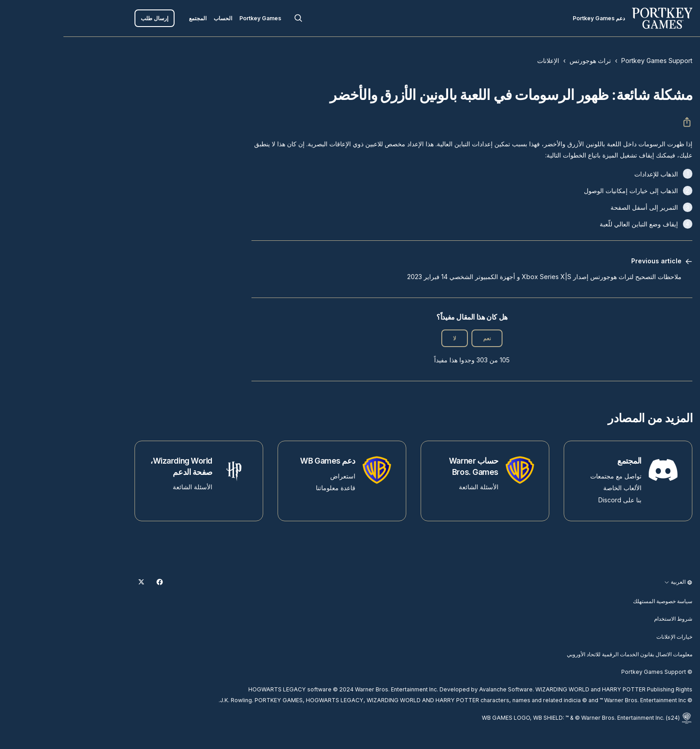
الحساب (159, 18)
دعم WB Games (264, 461)
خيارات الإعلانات (611, 637)
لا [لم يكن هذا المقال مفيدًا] (391, 338)
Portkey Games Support (593, 61)
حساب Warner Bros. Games (410, 466)
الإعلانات (485, 61)
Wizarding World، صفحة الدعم (118, 466)
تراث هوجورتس (527, 61)
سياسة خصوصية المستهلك (599, 601)
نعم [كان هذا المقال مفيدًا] (424, 338)
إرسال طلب (91, 18)
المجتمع (134, 18)
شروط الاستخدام (610, 619)
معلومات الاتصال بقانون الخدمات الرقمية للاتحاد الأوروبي (566, 654)
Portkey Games (197, 18)
